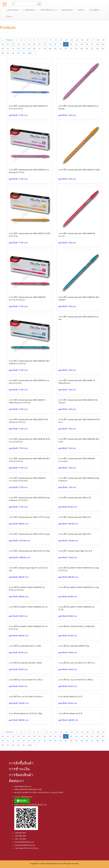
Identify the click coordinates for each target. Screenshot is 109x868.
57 (92, 49)
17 (93, 40)
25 (29, 44)
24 (24, 44)
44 (24, 49)
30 (55, 44)
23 (18, 44)
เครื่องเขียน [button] (29, 10)
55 (82, 49)
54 (76, 49)
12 (66, 40)
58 (97, 49)
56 (87, 49)
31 (61, 44)
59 (103, 49)
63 (18, 53)
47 (40, 49)
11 (61, 40)
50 (55, 49)
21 (8, 44)
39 (103, 44)
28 (45, 44)
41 (8, 49)
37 (92, 44)
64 (24, 53)
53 (71, 49)
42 (13, 49)
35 (82, 44)
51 (61, 49)
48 (45, 49)
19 (103, 40)
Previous (9, 40)
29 (50, 44)
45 (29, 49)
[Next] (35, 53)
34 (76, 44)
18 (98, 40)
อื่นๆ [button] (9, 17)
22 (13, 44)
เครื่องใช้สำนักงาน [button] (48, 10)
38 (97, 44)
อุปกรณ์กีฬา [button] (95, 10)
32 (66, 44)
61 (8, 53)
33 (71, 44)
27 (40, 44)
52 (66, 49)
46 (34, 49)
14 (77, 40)
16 (87, 40)
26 (34, 44)
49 (50, 49)
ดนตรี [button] (81, 10)
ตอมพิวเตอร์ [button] (67, 10)
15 (82, 40)
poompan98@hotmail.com (25, 845)
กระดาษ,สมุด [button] (13, 10)
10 (56, 40)
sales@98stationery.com (25, 842)
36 (87, 44)
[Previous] (2, 40)
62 (13, 53)
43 (18, 49)
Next (30, 53)
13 (72, 40)
